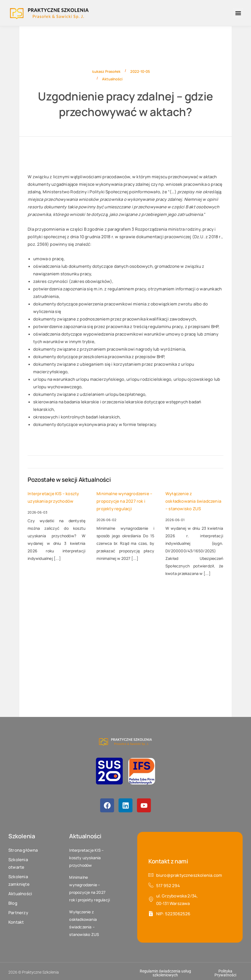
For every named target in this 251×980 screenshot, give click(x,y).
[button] (238, 13)
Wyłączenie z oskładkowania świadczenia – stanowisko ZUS (193, 501)
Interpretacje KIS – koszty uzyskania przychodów (53, 497)
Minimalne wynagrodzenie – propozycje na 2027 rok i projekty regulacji (124, 501)
